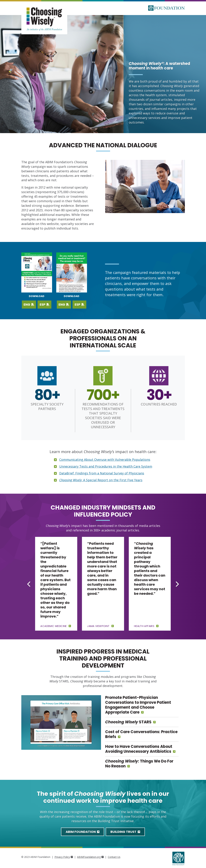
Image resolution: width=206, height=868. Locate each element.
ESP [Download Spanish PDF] (45, 304)
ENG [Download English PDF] (29, 304)
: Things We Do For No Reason (139, 764)
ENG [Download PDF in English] (64, 304)
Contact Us (114, 857)
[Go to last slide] (29, 584)
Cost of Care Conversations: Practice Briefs (141, 734)
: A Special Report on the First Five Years (101, 480)
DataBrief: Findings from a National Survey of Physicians (102, 473)
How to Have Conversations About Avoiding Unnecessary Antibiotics (139, 749)
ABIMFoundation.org (90, 857)
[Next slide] (177, 584)
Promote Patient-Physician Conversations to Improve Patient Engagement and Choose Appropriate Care (138, 705)
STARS (128, 722)
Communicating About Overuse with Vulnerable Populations (105, 460)
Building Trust (125, 832)
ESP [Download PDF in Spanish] (79, 304)
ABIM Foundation (83, 832)
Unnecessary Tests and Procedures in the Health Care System (106, 466)
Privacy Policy (64, 857)
